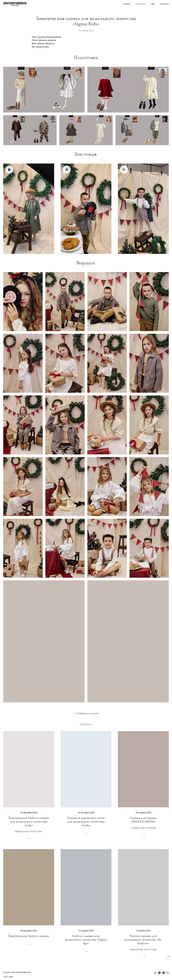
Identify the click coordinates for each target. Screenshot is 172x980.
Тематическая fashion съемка (29, 936)
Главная (127, 4)
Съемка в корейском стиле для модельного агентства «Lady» (86, 822)
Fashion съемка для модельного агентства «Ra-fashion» (143, 940)
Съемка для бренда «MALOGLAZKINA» (143, 820)
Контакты (164, 4)
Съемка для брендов (143, 828)
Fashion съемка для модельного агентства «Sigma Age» (86, 940)
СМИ (153, 4)
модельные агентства (29, 832)
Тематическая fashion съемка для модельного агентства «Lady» (29, 822)
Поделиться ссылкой (88, 713)
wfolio (11, 977)
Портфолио (141, 4)
